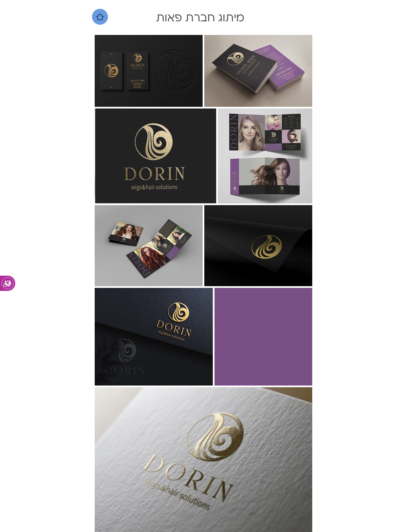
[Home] (100, 17)
